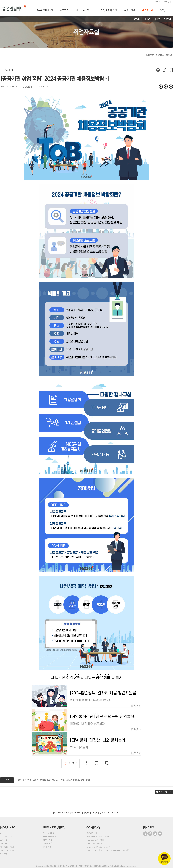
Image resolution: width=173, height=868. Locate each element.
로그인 (158, 2)
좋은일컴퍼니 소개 (7, 837)
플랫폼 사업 (48, 840)
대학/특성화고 (49, 833)
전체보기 (8, 70)
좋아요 (71, 763)
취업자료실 (48, 844)
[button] (159, 792)
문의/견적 (47, 847)
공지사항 (168, 2)
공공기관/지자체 (50, 837)
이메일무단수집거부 (8, 851)
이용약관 (3, 844)
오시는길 (3, 840)
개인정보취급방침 (7, 847)
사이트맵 (3, 854)
